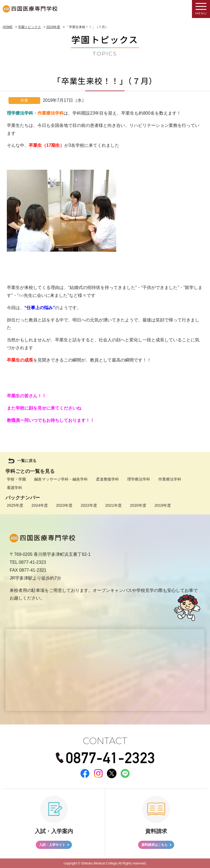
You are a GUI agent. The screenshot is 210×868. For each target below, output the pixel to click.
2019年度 (163, 505)
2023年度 (64, 505)
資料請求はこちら (154, 845)
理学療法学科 (139, 479)
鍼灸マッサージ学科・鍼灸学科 (61, 479)
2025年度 (15, 505)
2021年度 (113, 505)
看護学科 (14, 488)
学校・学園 (16, 479)
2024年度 (40, 505)
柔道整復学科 (107, 479)
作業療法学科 (170, 479)
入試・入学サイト (52, 845)
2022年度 (89, 505)
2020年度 (138, 505)
